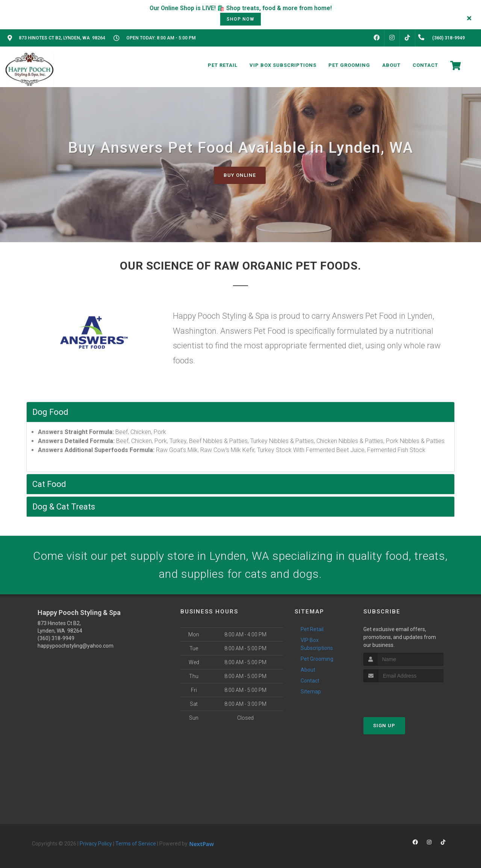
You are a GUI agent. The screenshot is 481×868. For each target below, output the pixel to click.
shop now (240, 19)
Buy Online (240, 175)
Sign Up (384, 726)
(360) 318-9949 (56, 638)
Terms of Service (136, 844)
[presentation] (403, 696)
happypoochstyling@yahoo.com (76, 646)
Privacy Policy (96, 844)
